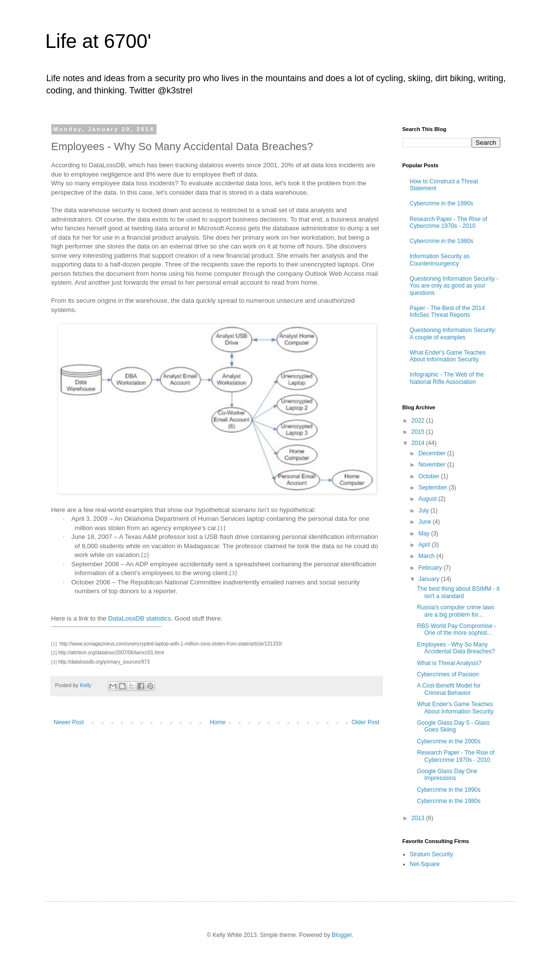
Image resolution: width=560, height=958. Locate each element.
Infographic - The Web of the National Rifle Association (447, 378)
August (428, 499)
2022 (419, 421)
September (433, 488)
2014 (419, 443)
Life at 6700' (99, 41)
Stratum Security (432, 854)
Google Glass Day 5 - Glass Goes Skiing (453, 726)
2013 (419, 818)
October (429, 476)
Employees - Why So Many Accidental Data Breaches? (456, 648)
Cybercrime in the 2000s (448, 741)
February (431, 568)
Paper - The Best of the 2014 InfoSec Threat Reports (448, 312)
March (427, 556)
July (424, 511)
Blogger (342, 935)
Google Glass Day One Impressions (447, 775)
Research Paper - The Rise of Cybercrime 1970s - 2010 (449, 223)
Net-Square (425, 864)
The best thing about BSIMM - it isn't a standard (458, 592)
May (425, 534)
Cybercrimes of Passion (448, 674)
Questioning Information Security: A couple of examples (453, 334)
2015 (419, 432)
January (429, 579)
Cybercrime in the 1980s (442, 241)
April (425, 545)
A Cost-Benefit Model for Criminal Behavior (448, 689)
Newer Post (69, 722)
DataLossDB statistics (139, 618)
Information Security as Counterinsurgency (440, 260)
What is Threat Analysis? (449, 663)
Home (218, 722)
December (433, 453)
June (425, 522)
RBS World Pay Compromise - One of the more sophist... (456, 629)
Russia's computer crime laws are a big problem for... (455, 611)
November (433, 465)
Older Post (366, 722)
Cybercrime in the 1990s (442, 203)
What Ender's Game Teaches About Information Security (448, 356)
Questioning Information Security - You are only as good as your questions (454, 286)
